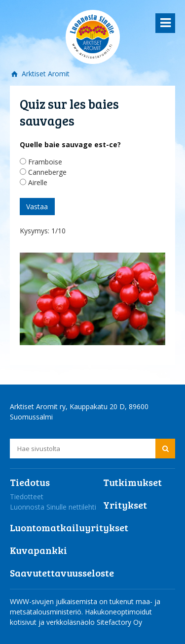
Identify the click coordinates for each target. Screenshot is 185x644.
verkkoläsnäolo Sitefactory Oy (94, 622)
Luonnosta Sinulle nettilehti (53, 507)
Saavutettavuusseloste (62, 573)
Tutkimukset (132, 482)
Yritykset (125, 505)
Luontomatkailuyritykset (69, 527)
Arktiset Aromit (45, 74)
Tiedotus (30, 482)
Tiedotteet (27, 497)
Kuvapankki (38, 550)
